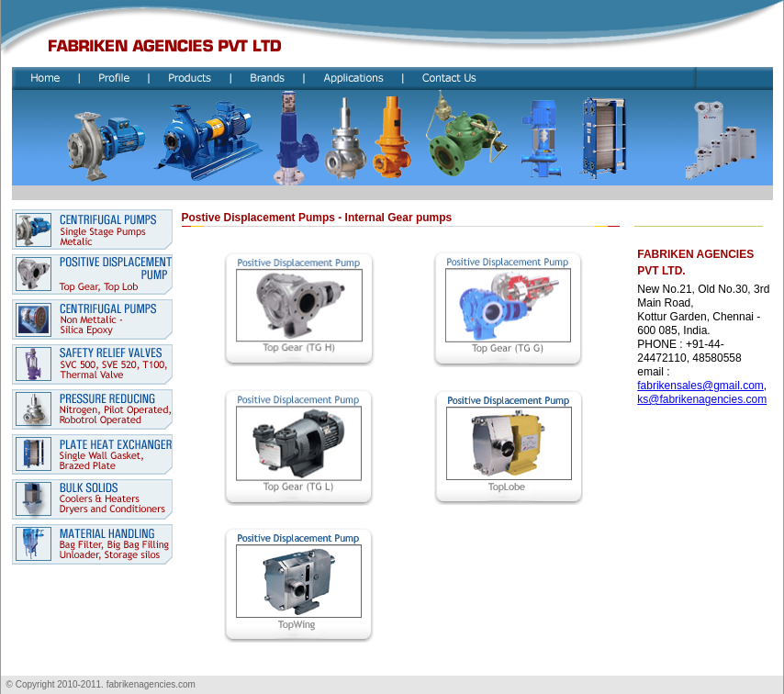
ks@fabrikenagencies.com (702, 399)
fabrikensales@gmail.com (700, 386)
